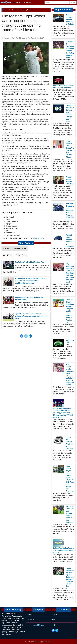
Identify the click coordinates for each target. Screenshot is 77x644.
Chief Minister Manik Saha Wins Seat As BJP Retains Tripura (70, 149)
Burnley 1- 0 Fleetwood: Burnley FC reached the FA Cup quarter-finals (70, 50)
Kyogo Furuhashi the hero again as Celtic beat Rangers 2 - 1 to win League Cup (70, 577)
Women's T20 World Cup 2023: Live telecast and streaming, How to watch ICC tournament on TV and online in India (63, 413)
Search (73, 3)
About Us (17, 2)
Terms (54, 620)
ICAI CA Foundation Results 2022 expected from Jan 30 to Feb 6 (63, 550)
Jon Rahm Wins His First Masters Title (29, 262)
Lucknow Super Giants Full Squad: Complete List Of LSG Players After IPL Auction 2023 (70, 311)
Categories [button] (27, 2)
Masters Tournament (20, 248)
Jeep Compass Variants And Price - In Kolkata (70, 19)
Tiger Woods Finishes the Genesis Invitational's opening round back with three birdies (32, 316)
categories (14, 10)
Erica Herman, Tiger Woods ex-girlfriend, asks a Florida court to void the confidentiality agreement (30, 281)
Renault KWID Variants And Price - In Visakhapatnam (63, 87)
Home (6, 10)
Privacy (54, 614)
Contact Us (30, 620)
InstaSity (34, 642)
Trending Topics (26, 10)
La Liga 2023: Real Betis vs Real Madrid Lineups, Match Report (70, 113)
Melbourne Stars (70, 341)
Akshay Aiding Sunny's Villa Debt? (70, 180)
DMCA (54, 625)
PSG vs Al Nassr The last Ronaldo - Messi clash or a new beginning (70, 514)
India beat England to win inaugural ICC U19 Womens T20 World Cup (70, 212)
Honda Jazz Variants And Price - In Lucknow (70, 443)
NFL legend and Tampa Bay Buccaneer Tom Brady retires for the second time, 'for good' (70, 273)
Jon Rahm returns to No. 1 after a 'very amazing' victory (30, 298)
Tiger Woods (7, 248)
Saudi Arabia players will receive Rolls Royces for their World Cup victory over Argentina (70, 479)
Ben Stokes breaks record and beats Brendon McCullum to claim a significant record (70, 375)
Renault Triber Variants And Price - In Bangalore (70, 241)
